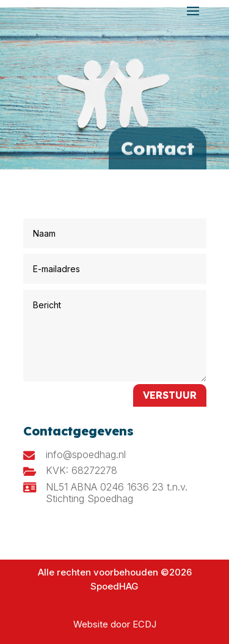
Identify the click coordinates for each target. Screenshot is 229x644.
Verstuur (170, 395)
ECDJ (144, 624)
